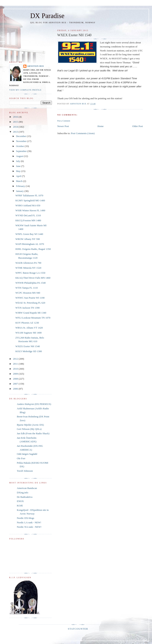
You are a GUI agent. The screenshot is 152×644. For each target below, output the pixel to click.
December (22, 136)
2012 (16, 359)
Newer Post (63, 126)
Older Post (138, 126)
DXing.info (23, 492)
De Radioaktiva (25, 497)
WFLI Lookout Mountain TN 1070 (33, 318)
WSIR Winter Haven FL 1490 (30, 210)
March (20, 181)
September (22, 151)
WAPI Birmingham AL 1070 (30, 244)
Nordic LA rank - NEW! (29, 522)
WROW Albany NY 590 (27, 239)
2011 (16, 364)
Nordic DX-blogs (26, 518)
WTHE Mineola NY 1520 (28, 268)
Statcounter (78, 629)
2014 (16, 127)
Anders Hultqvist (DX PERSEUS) (34, 404)
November (22, 141)
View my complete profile (25, 90)
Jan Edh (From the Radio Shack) (33, 433)
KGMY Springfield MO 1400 (30, 200)
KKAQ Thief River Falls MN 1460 (33, 278)
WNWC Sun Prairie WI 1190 (30, 298)
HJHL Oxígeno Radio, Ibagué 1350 (33, 249)
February (21, 186)
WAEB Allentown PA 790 (28, 263)
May (19, 171)
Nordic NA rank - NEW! (29, 527)
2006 (16, 389)
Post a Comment (64, 121)
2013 (16, 132)
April (19, 176)
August (20, 156)
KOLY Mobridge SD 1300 (29, 351)
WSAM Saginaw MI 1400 (28, 333)
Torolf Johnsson (25, 471)
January (20, 191)
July (18, 161)
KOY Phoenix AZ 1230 (27, 323)
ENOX (20, 501)
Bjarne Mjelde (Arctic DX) (30, 425)
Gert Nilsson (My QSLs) (29, 429)
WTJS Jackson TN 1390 (27, 308)
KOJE (20, 506)
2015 (16, 122)
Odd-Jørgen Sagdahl (27, 454)
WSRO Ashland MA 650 (28, 205)
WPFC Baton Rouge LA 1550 (30, 273)
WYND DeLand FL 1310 (28, 215)
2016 (16, 117)
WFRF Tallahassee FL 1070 (29, 195)
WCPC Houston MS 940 (28, 293)
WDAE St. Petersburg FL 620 (30, 303)
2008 (16, 379)
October (20, 146)
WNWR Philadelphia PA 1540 (30, 283)
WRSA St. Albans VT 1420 (29, 328)
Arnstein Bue (36, 66)
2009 (16, 374)
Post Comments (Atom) (83, 133)
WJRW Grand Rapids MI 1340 (31, 313)
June (19, 166)
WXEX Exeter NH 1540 (27, 346)
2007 (16, 384)
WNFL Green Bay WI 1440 (29, 234)
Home (101, 126)
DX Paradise (47, 16)
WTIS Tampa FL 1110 (26, 288)
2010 (16, 369)
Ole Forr (21, 458)
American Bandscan (27, 488)
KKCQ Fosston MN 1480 (28, 220)
